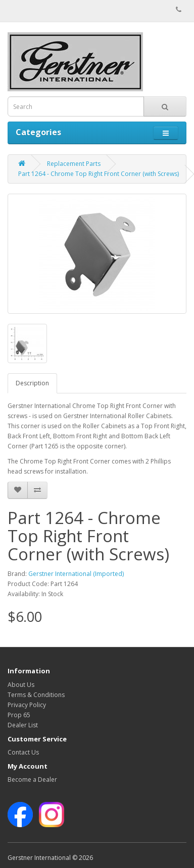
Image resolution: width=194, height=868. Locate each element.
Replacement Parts (74, 164)
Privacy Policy (27, 705)
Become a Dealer (32, 779)
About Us (21, 685)
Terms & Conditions (36, 695)
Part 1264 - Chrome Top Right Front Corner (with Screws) (99, 174)
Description (32, 383)
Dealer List (23, 725)
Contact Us (23, 752)
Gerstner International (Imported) (76, 574)
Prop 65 (19, 715)
